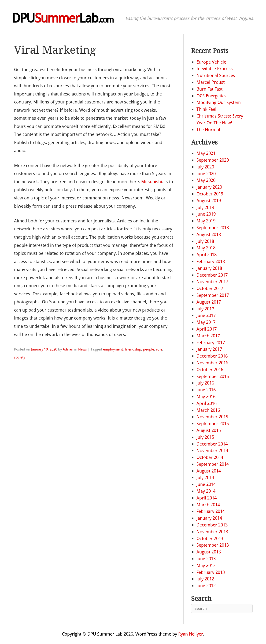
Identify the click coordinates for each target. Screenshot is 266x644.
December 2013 (212, 525)
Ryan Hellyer (191, 634)
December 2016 (212, 356)
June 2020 (206, 174)
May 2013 (206, 566)
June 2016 (206, 390)
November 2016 (212, 363)
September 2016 (213, 376)
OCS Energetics (211, 96)
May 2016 (206, 397)
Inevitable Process (215, 69)
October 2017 (210, 288)
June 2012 (206, 586)
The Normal (208, 130)
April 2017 (207, 329)
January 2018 (209, 268)
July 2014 (205, 478)
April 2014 (207, 498)
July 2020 (205, 167)
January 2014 (209, 518)
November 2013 (212, 532)
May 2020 (206, 180)
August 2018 (209, 234)
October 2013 (210, 539)
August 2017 (209, 302)
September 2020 (213, 160)
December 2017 (212, 275)
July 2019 (205, 208)
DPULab (63, 18)
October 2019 (210, 194)
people (149, 349)
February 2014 (211, 511)
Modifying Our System (219, 102)
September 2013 (213, 545)
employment (113, 349)
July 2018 (205, 241)
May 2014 (206, 491)
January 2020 (209, 187)
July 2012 (205, 579)
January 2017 (209, 349)
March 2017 (208, 336)
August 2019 (209, 201)
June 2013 (206, 559)
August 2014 (209, 471)
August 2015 (209, 430)
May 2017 (206, 322)
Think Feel (206, 109)
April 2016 (207, 403)
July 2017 (205, 309)
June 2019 (206, 214)
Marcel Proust (211, 82)
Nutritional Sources (216, 75)
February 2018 (211, 261)
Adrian (68, 349)
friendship (133, 349)
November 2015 (212, 417)
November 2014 (212, 451)
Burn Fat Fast (209, 89)
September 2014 (213, 464)
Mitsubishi (152, 182)
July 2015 (205, 437)
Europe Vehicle (211, 62)
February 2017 (211, 343)
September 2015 (213, 424)
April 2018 (207, 255)
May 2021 (206, 153)
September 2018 (213, 228)
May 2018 (206, 248)
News (83, 349)
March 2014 (208, 505)
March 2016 (208, 410)
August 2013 (209, 552)
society (20, 357)
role (159, 349)
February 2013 (211, 572)
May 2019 (206, 221)
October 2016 (210, 370)
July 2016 (205, 383)
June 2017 (206, 315)
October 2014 (210, 457)
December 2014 (212, 444)
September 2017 (213, 295)
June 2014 (206, 484)
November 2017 (212, 282)
